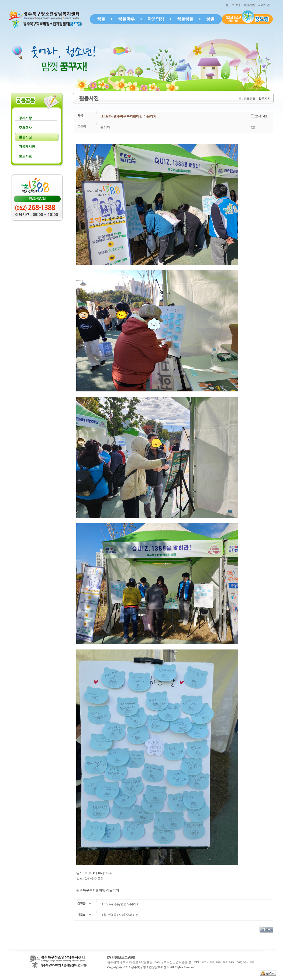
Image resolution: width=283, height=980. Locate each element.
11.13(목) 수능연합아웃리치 (120, 904)
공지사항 (25, 118)
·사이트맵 (264, 5)
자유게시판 (27, 147)
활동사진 (25, 137)
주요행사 (25, 128)
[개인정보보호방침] (121, 958)
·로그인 (236, 5)
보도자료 (25, 156)
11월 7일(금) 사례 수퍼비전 (120, 915)
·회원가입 (249, 5)
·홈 (227, 5)
